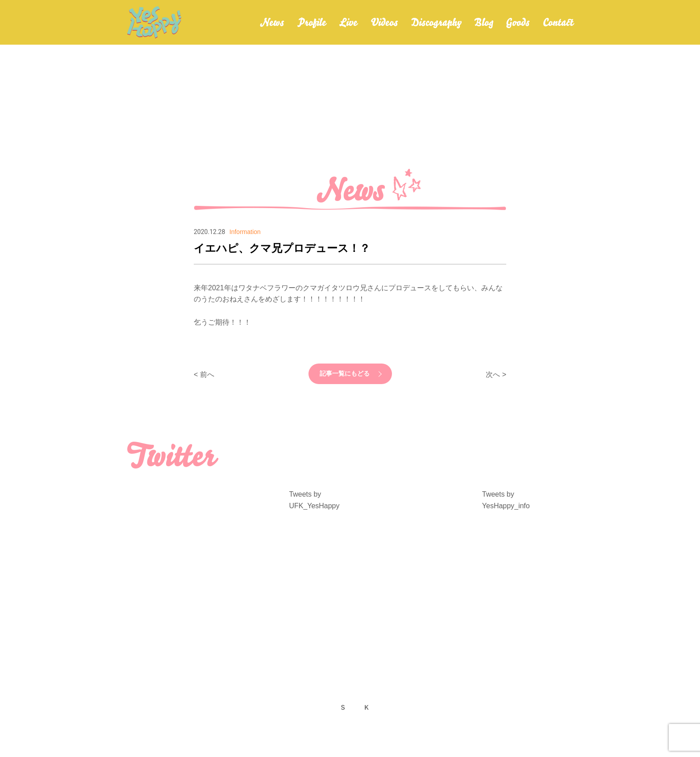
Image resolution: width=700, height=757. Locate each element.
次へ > (496, 374)
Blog (483, 22)
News (272, 22)
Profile (312, 22)
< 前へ (204, 374)
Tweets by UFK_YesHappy (314, 500)
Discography (436, 22)
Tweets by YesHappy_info (506, 500)
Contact (558, 22)
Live (348, 22)
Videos (384, 22)
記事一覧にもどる (345, 374)
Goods (518, 22)
